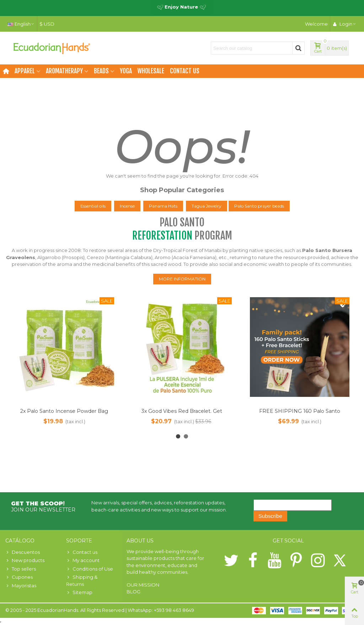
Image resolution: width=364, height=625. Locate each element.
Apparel (25, 71)
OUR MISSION (143, 585)
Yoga (126, 71)
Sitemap (79, 593)
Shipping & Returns (82, 580)
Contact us (185, 71)
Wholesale (151, 71)
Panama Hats (163, 206)
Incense (127, 206)
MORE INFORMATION (182, 279)
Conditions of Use (90, 569)
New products (25, 561)
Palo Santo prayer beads (259, 206)
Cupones (19, 577)
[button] (178, 436)
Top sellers (21, 569)
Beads (101, 71)
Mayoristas (21, 586)
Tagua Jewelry (207, 206)
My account (83, 561)
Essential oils (93, 206)
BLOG (133, 592)
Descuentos (23, 552)
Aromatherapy (64, 71)
